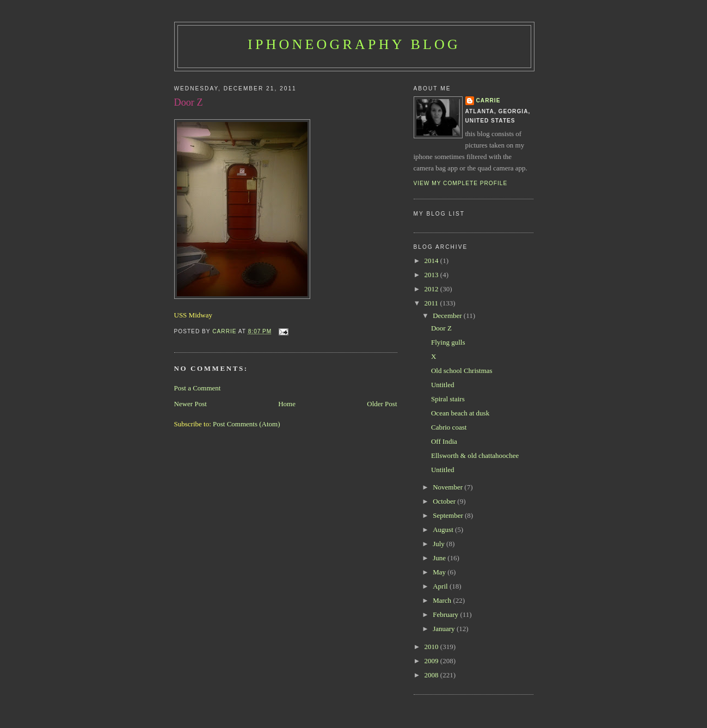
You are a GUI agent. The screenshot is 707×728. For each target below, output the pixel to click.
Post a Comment (198, 388)
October (445, 501)
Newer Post (190, 404)
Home (287, 404)
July (439, 544)
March (443, 600)
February (446, 614)
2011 (432, 303)
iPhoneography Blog (354, 44)
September (449, 515)
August (444, 530)
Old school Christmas (462, 371)
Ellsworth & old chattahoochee (475, 455)
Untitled (443, 385)
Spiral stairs (448, 399)
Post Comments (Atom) (247, 424)
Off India (444, 441)
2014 (432, 261)
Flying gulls (448, 342)
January (445, 629)
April (441, 586)
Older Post (382, 404)
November (448, 487)
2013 (432, 275)
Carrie (488, 100)
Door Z (441, 328)
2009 (432, 661)
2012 (432, 289)
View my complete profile (461, 183)
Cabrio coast (449, 427)
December (448, 316)
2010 (432, 647)
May (440, 572)
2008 (432, 675)
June (440, 558)
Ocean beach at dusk (460, 413)
